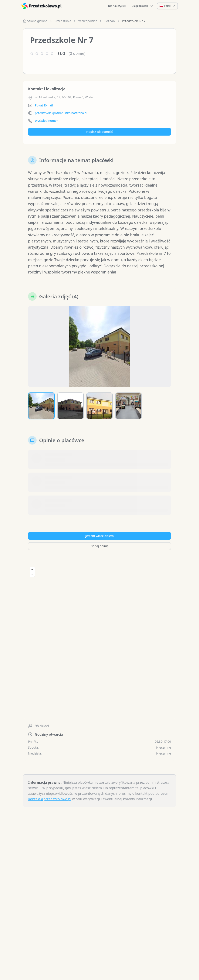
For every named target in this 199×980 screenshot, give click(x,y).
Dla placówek (142, 6)
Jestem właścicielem (99, 536)
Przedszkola (63, 21)
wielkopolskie (88, 21)
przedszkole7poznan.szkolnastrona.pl (61, 113)
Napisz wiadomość (99, 132)
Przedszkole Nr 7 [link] (134, 21)
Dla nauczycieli (117, 6)
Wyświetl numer (46, 121)
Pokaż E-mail (44, 105)
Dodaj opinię (99, 546)
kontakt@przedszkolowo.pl (50, 799)
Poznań (110, 21)
